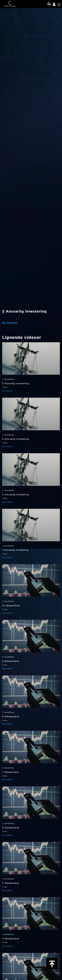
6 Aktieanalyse (11, 828)
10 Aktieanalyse (11, 606)
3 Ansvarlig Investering (16, 495)
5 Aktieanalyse (11, 883)
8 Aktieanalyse (11, 717)
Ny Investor (10, 323)
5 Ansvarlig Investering (16, 383)
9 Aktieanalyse (11, 661)
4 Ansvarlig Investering (16, 439)
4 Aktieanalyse (11, 939)
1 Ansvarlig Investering (15, 550)
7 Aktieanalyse (10, 772)
